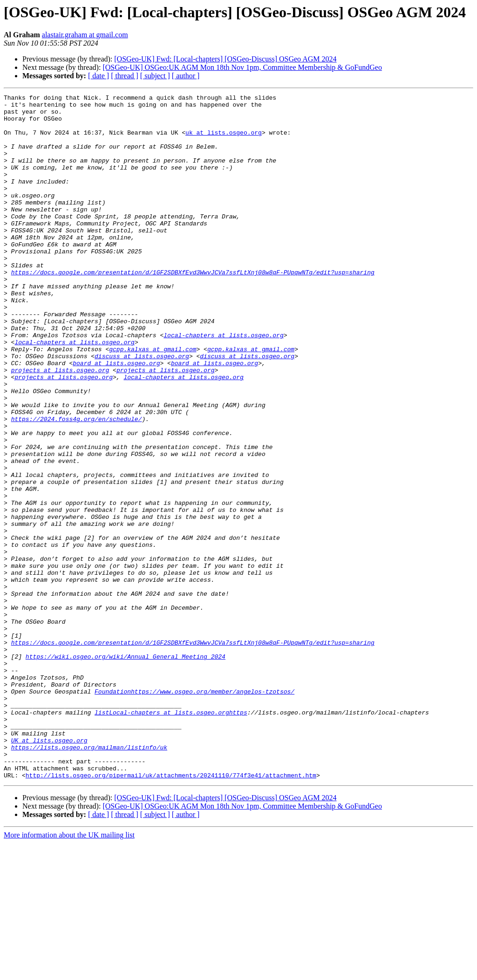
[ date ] (99, 76)
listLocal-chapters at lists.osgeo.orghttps (171, 837)
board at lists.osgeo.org (116, 417)
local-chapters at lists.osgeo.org (223, 384)
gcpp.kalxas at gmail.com (153, 401)
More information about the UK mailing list (69, 972)
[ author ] (186, 76)
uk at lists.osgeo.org (224, 141)
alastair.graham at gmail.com (85, 35)
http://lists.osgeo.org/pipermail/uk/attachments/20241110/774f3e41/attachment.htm (171, 912)
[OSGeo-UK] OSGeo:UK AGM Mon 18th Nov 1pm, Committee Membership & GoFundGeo (242, 67)
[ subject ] (155, 76)
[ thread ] (125, 76)
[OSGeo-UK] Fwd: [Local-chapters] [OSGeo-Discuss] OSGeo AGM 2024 (225, 59)
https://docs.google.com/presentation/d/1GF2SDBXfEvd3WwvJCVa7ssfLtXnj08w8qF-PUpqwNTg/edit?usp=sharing (193, 308)
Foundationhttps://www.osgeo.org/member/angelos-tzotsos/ (194, 811)
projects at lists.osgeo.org (60, 426)
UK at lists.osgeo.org (49, 870)
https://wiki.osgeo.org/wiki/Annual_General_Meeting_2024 (126, 769)
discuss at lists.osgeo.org (142, 409)
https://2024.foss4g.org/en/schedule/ (77, 484)
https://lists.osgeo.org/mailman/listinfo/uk (89, 878)
